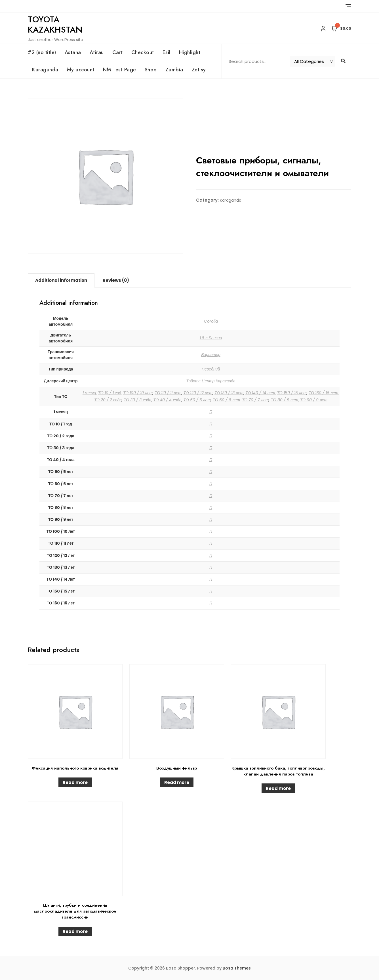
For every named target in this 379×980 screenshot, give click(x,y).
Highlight (190, 52)
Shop (151, 70)
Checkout (143, 52)
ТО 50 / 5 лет (197, 400)
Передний (211, 369)
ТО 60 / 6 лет (226, 400)
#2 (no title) (42, 52)
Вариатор (211, 355)
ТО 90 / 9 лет (314, 400)
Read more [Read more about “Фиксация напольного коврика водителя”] (75, 782)
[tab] (61, 280)
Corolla (211, 321)
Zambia (174, 70)
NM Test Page (120, 70)
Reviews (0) (116, 280)
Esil (167, 52)
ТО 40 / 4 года (167, 400)
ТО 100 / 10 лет (138, 393)
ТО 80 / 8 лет (284, 400)
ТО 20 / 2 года (108, 400)
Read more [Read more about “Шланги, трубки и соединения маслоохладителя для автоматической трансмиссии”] (75, 931)
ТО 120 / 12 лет (198, 393)
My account (81, 70)
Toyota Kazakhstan (55, 25)
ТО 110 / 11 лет (168, 393)
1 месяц (89, 393)
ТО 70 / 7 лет (255, 400)
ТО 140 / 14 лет (260, 393)
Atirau (97, 52)
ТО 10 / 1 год (110, 393)
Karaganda (45, 70)
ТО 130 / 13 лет (229, 393)
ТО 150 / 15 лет (292, 393)
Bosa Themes (237, 968)
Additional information (61, 280)
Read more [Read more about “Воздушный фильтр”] (177, 782)
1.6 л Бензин (211, 338)
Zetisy (199, 70)
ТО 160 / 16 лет (323, 393)
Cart (118, 52)
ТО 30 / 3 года (137, 400)
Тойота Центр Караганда (211, 381)
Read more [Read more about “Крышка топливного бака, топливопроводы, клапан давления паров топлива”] (278, 788)
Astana (73, 52)
